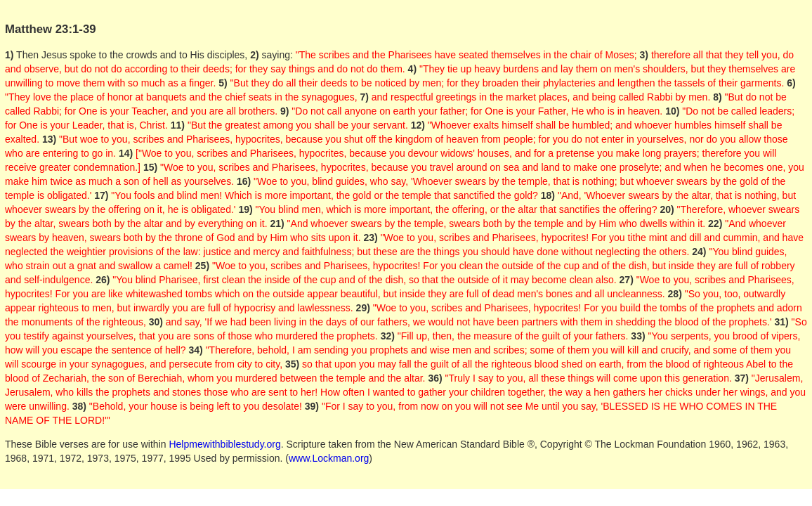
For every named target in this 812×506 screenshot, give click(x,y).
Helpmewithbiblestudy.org (224, 444)
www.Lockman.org (329, 458)
